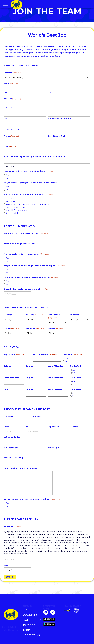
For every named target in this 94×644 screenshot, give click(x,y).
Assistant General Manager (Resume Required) (27, 204)
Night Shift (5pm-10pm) (17, 210)
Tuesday (34, 315)
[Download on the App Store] (52, 619)
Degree (29, 366)
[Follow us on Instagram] (53, 612)
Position (74, 427)
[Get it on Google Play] (52, 624)
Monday (12, 315)
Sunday (56, 328)
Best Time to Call (56, 136)
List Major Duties (12, 437)
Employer (8, 416)
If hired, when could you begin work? (26, 289)
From (6, 427)
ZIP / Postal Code (12, 129)
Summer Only (12, 213)
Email (11, 146)
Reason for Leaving (13, 458)
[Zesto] (67, 610)
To (27, 427)
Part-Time (10, 201)
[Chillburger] (77, 610)
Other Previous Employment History (21, 468)
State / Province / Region (59, 118)
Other (6, 389)
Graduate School (12, 378)
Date (6, 565)
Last (50, 92)
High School (14, 355)
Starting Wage (11, 447)
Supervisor (53, 427)
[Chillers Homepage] (32, 5)
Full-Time (10, 198)
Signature (13, 526)
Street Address (10, 108)
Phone (11, 136)
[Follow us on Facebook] (46, 612)
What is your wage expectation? (24, 244)
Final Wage (53, 447)
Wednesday (54, 316)
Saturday (35, 328)
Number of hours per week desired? (26, 233)
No (7, 178)
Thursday (79, 315)
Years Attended (45, 355)
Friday (11, 328)
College (7, 366)
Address (37, 416)
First (6, 92)
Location (12, 73)
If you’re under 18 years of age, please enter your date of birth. (35, 157)
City (5, 118)
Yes (7, 175)
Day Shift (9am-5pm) (15, 207)
